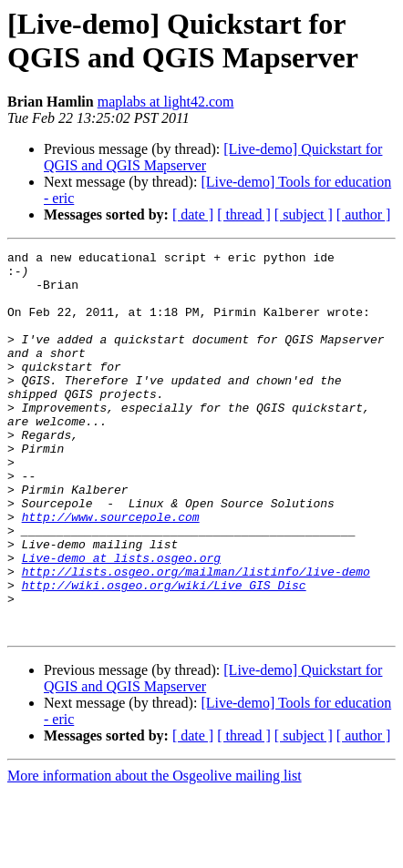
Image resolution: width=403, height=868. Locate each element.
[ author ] (364, 214)
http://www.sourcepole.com (111, 571)
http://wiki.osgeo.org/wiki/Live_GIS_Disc (164, 653)
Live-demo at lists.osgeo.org (121, 620)
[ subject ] (304, 214)
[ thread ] (244, 214)
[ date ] (193, 214)
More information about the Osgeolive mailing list (155, 852)
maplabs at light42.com (166, 102)
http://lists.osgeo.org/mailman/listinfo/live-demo (196, 637)
